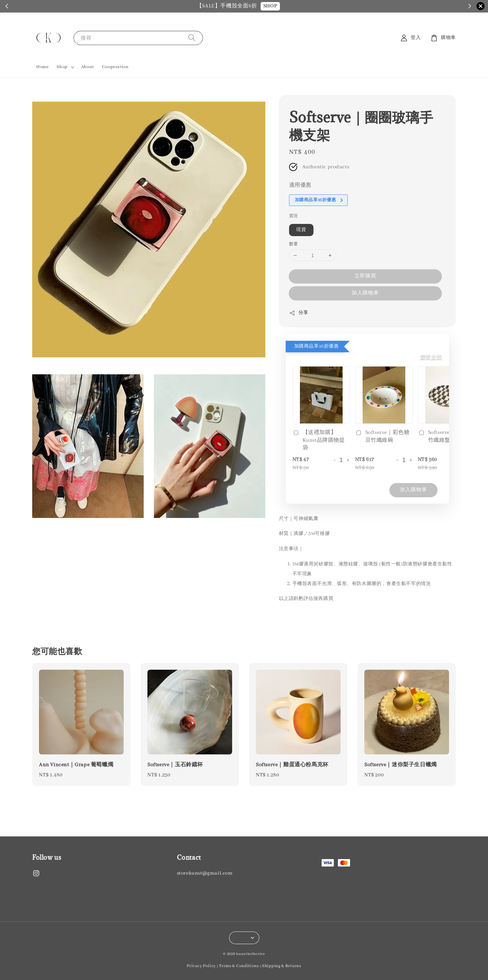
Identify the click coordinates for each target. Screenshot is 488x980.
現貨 (301, 230)
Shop (62, 67)
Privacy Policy (201, 966)
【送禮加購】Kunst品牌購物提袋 (319, 440)
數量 (294, 244)
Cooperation (115, 67)
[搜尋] (192, 38)
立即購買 (365, 276)
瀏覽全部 (431, 358)
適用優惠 (300, 185)
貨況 (294, 216)
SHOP (282, 6)
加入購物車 (365, 293)
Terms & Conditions (239, 966)
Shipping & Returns (282, 966)
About (87, 67)
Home (42, 67)
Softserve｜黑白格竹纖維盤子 (445, 436)
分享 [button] (299, 313)
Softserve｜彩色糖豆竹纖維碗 (382, 436)
